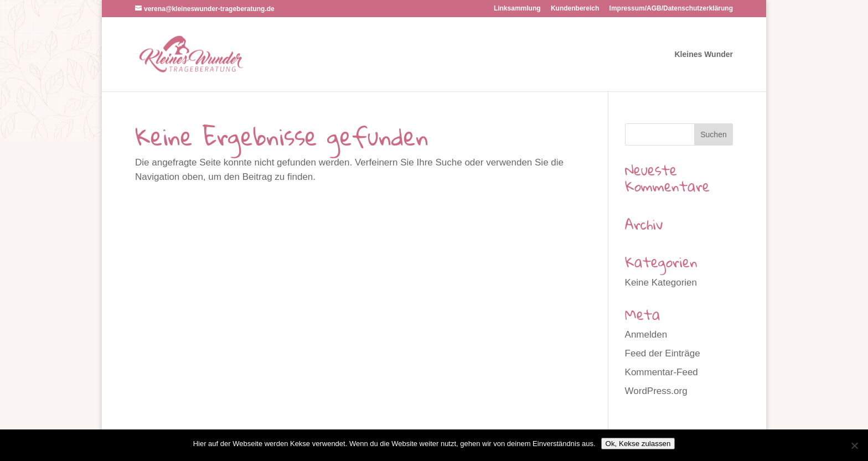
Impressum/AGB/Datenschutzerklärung (671, 9)
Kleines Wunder (704, 55)
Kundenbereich (575, 9)
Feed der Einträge (663, 353)
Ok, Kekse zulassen (638, 444)
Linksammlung (517, 9)
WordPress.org (656, 391)
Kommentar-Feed (662, 372)
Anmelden (646, 335)
